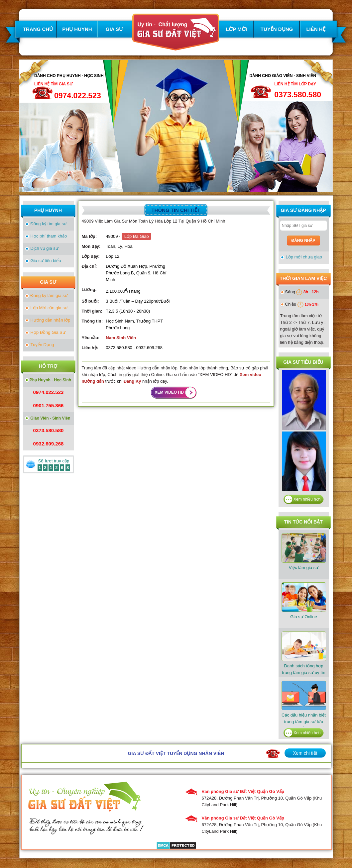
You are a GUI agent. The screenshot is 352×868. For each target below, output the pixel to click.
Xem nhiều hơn (307, 499)
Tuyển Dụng (42, 345)
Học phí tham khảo (49, 236)
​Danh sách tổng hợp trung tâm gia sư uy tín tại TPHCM (304, 657)
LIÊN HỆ (316, 29)
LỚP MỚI (236, 29)
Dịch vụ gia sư (45, 248)
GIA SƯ (114, 29)
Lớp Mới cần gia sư (49, 308)
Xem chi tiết (305, 753)
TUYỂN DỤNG (277, 29)
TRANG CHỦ (38, 29)
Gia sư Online (304, 601)
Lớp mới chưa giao (304, 257)
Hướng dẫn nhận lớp (51, 320)
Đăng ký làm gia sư (49, 295)
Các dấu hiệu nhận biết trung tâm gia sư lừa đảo (304, 706)
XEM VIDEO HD (169, 392)
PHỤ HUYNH (77, 29)
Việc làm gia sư (304, 552)
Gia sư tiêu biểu (46, 261)
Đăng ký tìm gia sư (49, 224)
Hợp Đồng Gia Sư (48, 332)
